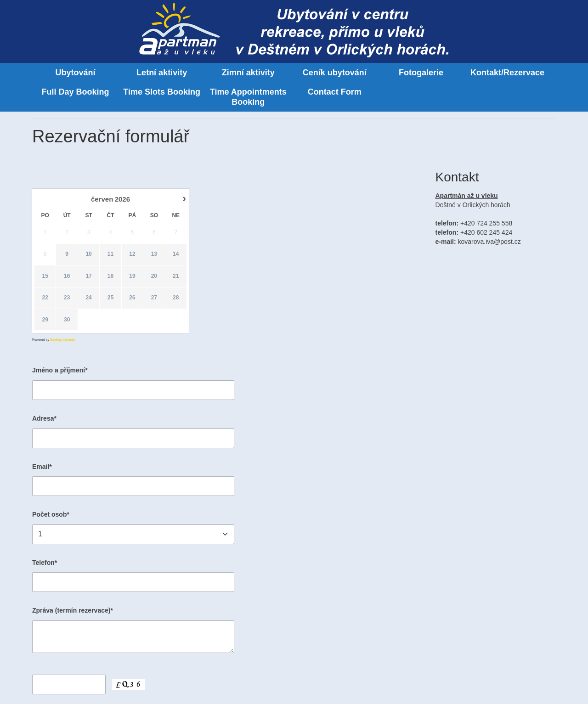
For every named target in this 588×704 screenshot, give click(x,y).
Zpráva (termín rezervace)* (73, 610)
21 (176, 276)
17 (88, 276)
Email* (42, 467)
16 (67, 276)
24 (88, 298)
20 (154, 276)
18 (110, 276)
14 (176, 254)
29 (45, 320)
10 (88, 254)
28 (176, 298)
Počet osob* (51, 514)
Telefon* (45, 563)
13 (154, 254)
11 (110, 254)
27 (154, 298)
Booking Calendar (63, 340)
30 (67, 320)
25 (110, 298)
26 (132, 298)
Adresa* (44, 418)
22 (45, 298)
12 (132, 254)
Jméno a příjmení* (60, 370)
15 (45, 276)
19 (132, 276)
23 (67, 298)
